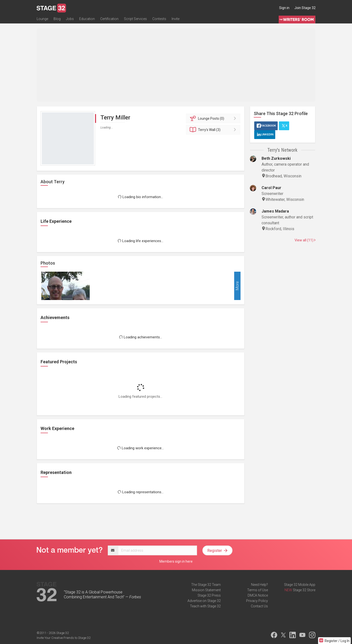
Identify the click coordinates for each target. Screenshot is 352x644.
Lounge (42, 19)
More (237, 286)
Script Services (135, 19)
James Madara (275, 211)
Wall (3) (214, 130)
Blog (57, 19)
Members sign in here (176, 561)
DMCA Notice (258, 595)
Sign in (284, 8)
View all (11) (305, 240)
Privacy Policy (257, 601)
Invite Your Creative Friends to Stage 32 (64, 638)
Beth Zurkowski (276, 158)
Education (87, 19)
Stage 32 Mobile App (300, 585)
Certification (109, 19)
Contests (159, 19)
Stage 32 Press (209, 595)
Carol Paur (271, 188)
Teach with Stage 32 (205, 606)
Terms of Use (258, 590)
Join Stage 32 (305, 8)
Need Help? (259, 585)
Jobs (70, 19)
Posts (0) (214, 118)
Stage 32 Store (304, 590)
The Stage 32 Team (206, 585)
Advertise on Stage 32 (204, 601)
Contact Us (259, 606)
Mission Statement (206, 590)
